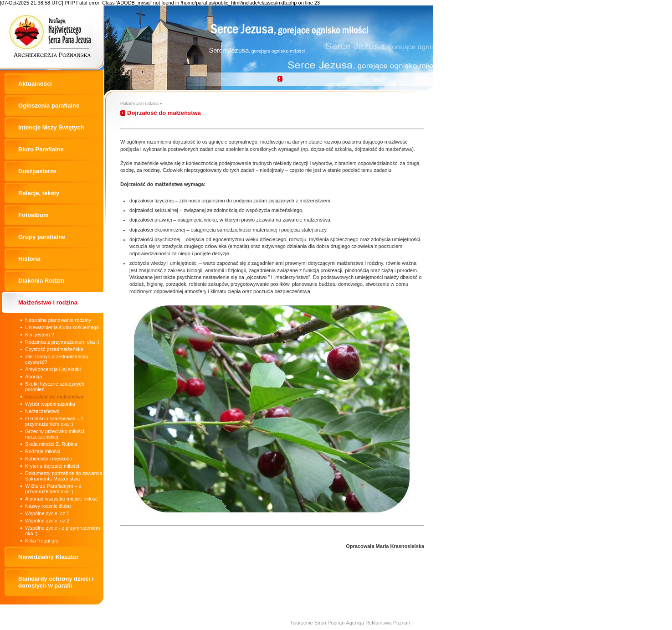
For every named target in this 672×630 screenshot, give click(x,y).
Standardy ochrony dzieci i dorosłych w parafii (56, 582)
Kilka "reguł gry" (43, 541)
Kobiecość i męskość (49, 459)
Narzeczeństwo (42, 411)
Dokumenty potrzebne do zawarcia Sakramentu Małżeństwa (64, 476)
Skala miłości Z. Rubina (51, 444)
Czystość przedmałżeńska (54, 349)
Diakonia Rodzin (41, 281)
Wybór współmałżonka (50, 404)
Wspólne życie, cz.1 (47, 513)
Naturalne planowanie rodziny (58, 320)
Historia (29, 259)
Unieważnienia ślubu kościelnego (62, 327)
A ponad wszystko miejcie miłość (62, 499)
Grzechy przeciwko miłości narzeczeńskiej (55, 434)
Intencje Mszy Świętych (51, 127)
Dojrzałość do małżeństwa (54, 397)
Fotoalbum (33, 215)
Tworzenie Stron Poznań (317, 623)
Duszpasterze (37, 171)
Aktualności (35, 84)
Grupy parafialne (42, 237)
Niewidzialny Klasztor (49, 557)
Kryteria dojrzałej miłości (52, 466)
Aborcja (33, 377)
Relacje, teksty (39, 193)
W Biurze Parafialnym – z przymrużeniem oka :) (53, 489)
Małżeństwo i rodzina (48, 302)
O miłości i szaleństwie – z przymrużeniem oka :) (54, 421)
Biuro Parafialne (41, 149)
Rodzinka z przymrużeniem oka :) (62, 342)
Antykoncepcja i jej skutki (53, 369)
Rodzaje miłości (43, 451)
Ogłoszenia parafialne (49, 106)
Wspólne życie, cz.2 (47, 521)
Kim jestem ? (40, 335)
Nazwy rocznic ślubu (48, 506)
